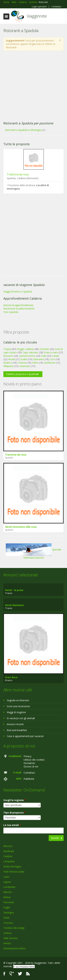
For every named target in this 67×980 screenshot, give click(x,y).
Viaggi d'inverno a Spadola (18, 291)
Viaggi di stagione (16, 712)
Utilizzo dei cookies (34, 760)
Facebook (4, 974)
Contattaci (56, 7)
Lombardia (9, 887)
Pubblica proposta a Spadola (22, 374)
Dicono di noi (31, 766)
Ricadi (12, 359)
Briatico (8, 363)
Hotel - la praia (14, 590)
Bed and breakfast (17, 730)
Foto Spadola (11, 312)
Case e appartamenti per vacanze (25, 736)
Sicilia (6, 918)
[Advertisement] (32, 86)
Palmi (35, 363)
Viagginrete (37, 16)
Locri (52, 359)
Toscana (8, 923)
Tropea (7, 349)
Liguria (7, 882)
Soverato (44, 349)
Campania (9, 861)
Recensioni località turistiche (19, 309)
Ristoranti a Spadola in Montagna (23, 130)
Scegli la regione (15, 800)
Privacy (27, 756)
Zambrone (50, 363)
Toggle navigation (6, 16)
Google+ (12, 974)
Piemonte (9, 902)
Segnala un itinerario (18, 700)
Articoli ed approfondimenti (18, 305)
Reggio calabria (25, 349)
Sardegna (9, 913)
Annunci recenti (15, 724)
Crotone (22, 363)
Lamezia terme (27, 356)
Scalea (24, 359)
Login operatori (39, 7)
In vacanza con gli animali (21, 718)
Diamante (39, 359)
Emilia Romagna (12, 866)
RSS (28, 974)
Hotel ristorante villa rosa (21, 527)
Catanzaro (25, 366)
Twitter (20, 974)
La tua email (12, 825)
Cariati (55, 356)
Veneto (7, 943)
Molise (7, 897)
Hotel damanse (14, 605)
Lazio (6, 877)
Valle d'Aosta (10, 938)
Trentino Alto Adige (14, 928)
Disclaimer (29, 763)
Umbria (7, 933)
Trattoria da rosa (18, 174)
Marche (8, 892)
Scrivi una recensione (18, 706)
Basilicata (9, 851)
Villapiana (8, 366)
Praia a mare (51, 352)
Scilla (44, 356)
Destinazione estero (15, 948)
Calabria (8, 856)
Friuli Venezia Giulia (14, 872)
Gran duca (11, 677)
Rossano (8, 356)
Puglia (7, 907)
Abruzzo (8, 846)
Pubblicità (29, 779)
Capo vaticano (30, 352)
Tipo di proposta (15, 813)
